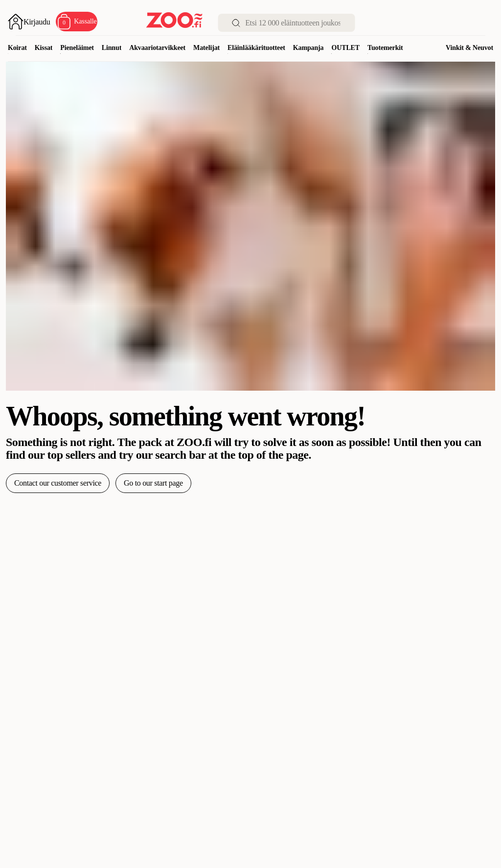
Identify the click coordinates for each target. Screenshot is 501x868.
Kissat (44, 48)
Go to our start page (153, 483)
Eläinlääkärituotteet (256, 48)
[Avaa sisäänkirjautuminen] (29, 22)
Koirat (17, 48)
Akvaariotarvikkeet (157, 48)
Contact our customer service (58, 483)
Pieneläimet (77, 48)
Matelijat (206, 48)
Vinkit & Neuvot (469, 48)
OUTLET (345, 48)
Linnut (112, 48)
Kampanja (308, 48)
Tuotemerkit (385, 48)
